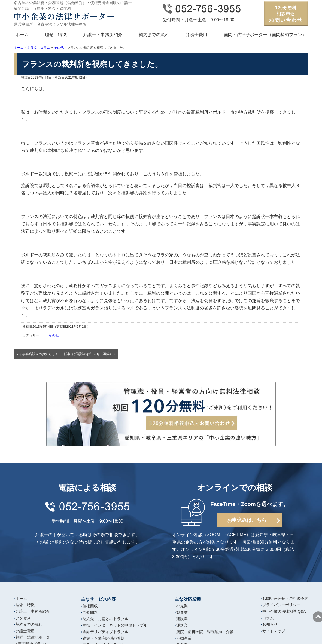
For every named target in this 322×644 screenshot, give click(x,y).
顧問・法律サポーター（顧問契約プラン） (265, 35)
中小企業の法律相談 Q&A (284, 611)
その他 (59, 48)
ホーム (22, 35)
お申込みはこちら (247, 520)
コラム (268, 618)
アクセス (23, 618)
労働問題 (90, 612)
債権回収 (90, 606)
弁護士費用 (196, 35)
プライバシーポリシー (281, 605)
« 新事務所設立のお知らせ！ (37, 354)
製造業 (182, 612)
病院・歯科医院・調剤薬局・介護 (205, 632)
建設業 (182, 619)
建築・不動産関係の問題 (104, 638)
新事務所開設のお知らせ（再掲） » (90, 354)
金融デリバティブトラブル (105, 632)
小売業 (182, 606)
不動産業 (184, 638)
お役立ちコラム (39, 48)
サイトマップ (274, 631)
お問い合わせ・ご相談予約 (285, 599)
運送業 (182, 625)
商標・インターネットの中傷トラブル (115, 625)
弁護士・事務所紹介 (103, 35)
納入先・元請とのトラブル (105, 619)
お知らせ (270, 624)
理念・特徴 (56, 35)
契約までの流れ (154, 35)
